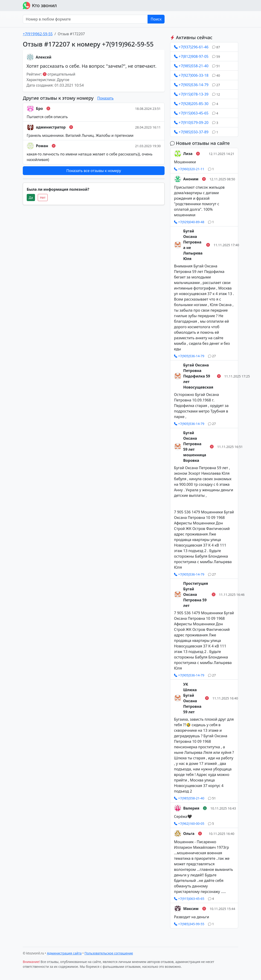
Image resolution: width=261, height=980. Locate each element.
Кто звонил (40, 6)
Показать (106, 98)
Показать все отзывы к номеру (94, 171)
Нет (43, 197)
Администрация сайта (64, 953)
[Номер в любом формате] (85, 19)
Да (31, 197)
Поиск (156, 19)
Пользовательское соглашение (109, 953)
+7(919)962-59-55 (38, 34)
